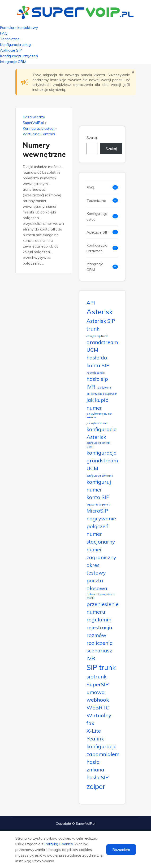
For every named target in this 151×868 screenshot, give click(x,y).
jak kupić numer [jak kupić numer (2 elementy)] (97, 404)
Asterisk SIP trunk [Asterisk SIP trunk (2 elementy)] (101, 325)
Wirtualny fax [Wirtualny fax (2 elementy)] (99, 719)
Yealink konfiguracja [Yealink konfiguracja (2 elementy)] (102, 742)
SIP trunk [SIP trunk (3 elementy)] (101, 667)
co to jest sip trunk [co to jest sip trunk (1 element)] (97, 336)
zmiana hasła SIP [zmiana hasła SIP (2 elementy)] (98, 773)
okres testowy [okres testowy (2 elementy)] (96, 569)
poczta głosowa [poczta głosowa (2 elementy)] (97, 584)
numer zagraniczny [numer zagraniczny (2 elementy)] (101, 553)
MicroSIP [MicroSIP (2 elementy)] (97, 511)
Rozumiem (121, 850)
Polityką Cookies (59, 844)
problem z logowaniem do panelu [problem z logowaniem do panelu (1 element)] (101, 596)
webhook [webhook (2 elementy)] (98, 700)
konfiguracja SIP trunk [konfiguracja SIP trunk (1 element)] (100, 476)
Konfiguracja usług (15, 44)
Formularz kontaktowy (19, 27)
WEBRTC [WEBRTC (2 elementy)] (98, 707)
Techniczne (10, 39)
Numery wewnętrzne (44, 150)
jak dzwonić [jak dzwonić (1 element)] (104, 388)
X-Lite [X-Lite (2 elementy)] (94, 731)
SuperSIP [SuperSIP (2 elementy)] (98, 684)
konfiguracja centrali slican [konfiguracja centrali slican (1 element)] (98, 445)
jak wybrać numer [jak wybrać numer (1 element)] (97, 423)
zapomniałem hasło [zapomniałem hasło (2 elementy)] (103, 758)
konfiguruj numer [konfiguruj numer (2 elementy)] (99, 486)
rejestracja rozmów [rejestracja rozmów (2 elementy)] (99, 631)
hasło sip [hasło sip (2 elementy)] (97, 379)
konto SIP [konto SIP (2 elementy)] (98, 497)
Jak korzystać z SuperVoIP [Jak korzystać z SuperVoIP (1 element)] (102, 394)
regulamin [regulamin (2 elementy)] (99, 619)
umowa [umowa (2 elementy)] (96, 692)
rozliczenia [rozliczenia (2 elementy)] (100, 643)
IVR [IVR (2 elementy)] (91, 387)
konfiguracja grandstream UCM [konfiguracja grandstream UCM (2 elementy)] (102, 460)
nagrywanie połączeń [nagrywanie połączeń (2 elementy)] (101, 522)
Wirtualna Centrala (39, 134)
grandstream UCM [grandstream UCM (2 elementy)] (102, 346)
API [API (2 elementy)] (91, 303)
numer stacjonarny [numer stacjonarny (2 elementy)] (101, 538)
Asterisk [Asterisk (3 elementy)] (100, 312)
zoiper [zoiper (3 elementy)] (96, 786)
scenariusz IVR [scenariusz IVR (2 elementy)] (99, 654)
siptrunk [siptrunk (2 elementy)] (96, 676)
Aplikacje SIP (11, 50)
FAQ (4, 33)
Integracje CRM (13, 62)
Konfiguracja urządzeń (19, 56)
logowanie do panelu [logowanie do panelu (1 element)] (98, 505)
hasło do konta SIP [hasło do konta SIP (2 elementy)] (98, 361)
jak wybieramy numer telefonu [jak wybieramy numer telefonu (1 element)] (99, 416)
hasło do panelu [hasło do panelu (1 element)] (96, 373)
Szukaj (92, 137)
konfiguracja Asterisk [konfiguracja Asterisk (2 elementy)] (102, 433)
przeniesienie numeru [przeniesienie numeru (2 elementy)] (103, 608)
